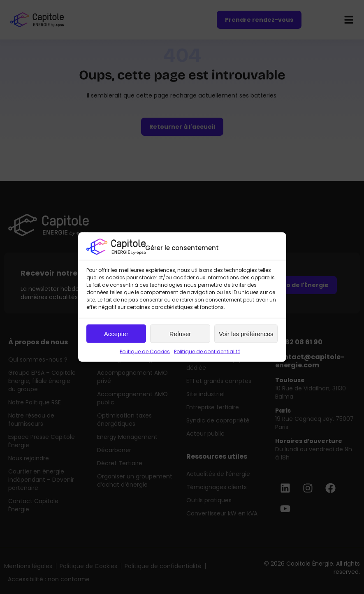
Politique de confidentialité (207, 352)
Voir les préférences (246, 333)
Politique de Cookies (145, 352)
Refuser (180, 333)
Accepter (116, 333)
